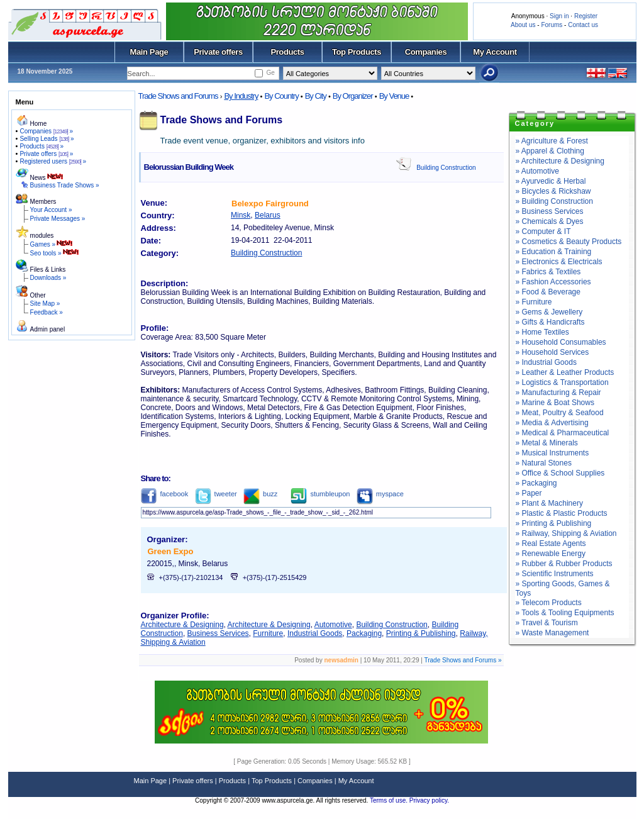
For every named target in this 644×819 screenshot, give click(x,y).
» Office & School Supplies (560, 473)
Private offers (218, 52)
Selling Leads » (47, 139)
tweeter (216, 494)
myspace (380, 494)
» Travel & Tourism (547, 623)
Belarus (268, 215)
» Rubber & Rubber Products (564, 564)
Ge (270, 73)
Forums (552, 25)
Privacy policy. (429, 800)
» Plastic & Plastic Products (562, 513)
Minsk (241, 215)
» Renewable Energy (551, 554)
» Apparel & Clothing (550, 151)
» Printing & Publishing (554, 523)
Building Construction (446, 168)
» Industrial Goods (546, 362)
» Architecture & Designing (560, 161)
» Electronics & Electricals (559, 262)
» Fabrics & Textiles (548, 272)
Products (287, 52)
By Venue (394, 96)
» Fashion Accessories (553, 282)
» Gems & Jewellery (549, 312)
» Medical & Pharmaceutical (563, 433)
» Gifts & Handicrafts (550, 322)
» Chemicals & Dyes (550, 221)
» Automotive (537, 171)
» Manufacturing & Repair (558, 393)
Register (586, 16)
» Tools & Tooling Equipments (565, 613)
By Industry (241, 96)
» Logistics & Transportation (562, 382)
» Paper (529, 493)
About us (523, 25)
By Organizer (353, 96)
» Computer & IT (543, 231)
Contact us (583, 25)
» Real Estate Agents (551, 543)
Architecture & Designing (182, 625)
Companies (426, 52)
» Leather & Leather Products (565, 372)
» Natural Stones (544, 463)
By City (316, 96)
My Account (495, 52)
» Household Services (552, 352)
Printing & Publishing (421, 633)
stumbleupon (320, 494)
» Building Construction (554, 201)
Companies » (46, 131)
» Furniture (534, 302)
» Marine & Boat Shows (555, 403)
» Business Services (550, 211)
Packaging (364, 633)
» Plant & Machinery (549, 503)
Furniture (268, 633)
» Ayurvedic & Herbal (551, 181)
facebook (165, 494)
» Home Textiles (542, 332)
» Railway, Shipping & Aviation (566, 533)
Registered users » (53, 161)
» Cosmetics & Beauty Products (569, 242)
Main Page (149, 52)
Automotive (333, 625)
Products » (42, 146)
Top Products (357, 52)
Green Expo (171, 551)
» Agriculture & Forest (552, 141)
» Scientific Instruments (555, 574)
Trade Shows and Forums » (463, 660)
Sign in (559, 16)
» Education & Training (554, 252)
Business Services (218, 633)
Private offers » (46, 154)
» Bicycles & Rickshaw (553, 191)
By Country (281, 96)
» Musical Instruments (552, 453)
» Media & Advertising (552, 423)
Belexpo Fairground (270, 203)
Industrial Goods (315, 633)
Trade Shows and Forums (178, 96)
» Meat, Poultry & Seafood (560, 413)
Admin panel (48, 329)
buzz (260, 494)
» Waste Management (552, 633)
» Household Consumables (561, 342)
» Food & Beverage (548, 292)
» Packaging (536, 483)
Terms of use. (390, 800)
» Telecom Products (549, 603)
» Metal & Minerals (547, 443)
